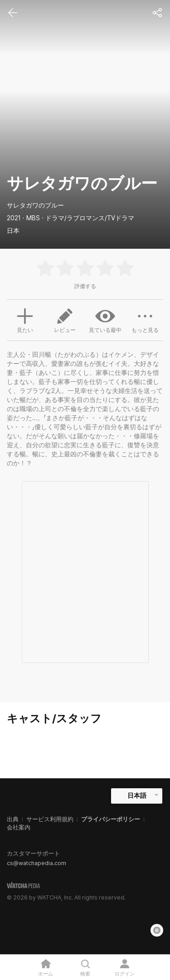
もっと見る (145, 320)
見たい (25, 319)
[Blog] (157, 930)
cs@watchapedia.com (36, 863)
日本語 (137, 795)
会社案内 (19, 827)
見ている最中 (105, 320)
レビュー (65, 320)
